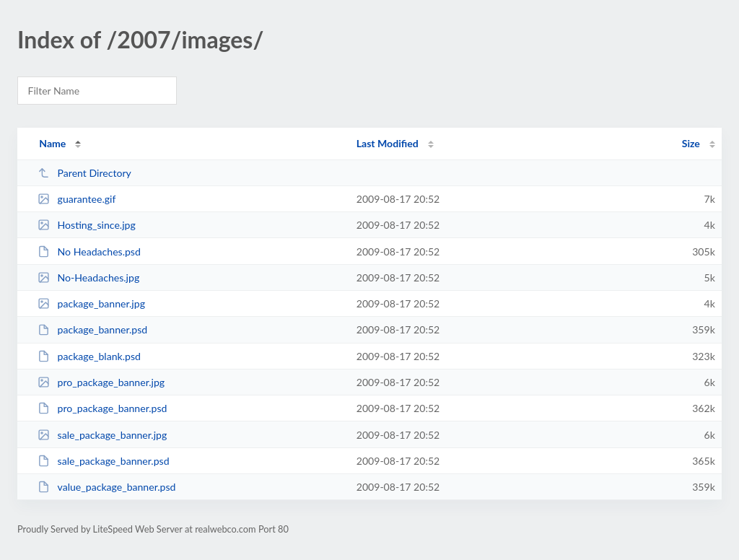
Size (691, 143)
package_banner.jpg (91, 303)
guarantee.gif (76, 199)
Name (52, 143)
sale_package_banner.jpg (102, 435)
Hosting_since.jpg (87, 225)
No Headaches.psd (89, 251)
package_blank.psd (89, 356)
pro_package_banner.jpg (101, 382)
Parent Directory (84, 173)
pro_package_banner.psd (102, 408)
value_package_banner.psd (106, 487)
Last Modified (388, 143)
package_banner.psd (92, 329)
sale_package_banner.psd (103, 461)
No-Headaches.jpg (88, 277)
